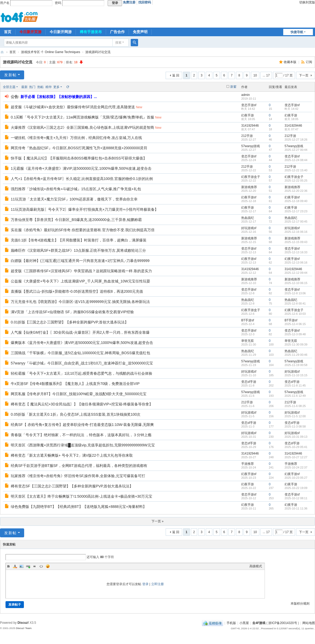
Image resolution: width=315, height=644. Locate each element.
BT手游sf (248, 320)
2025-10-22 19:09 (296, 488)
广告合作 (117, 32)
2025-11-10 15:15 (296, 375)
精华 (49, 87)
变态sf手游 (249, 382)
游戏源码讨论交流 (98, 52)
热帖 (40, 87)
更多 (56, 87)
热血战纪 (248, 218)
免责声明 (140, 32)
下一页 (304, 75)
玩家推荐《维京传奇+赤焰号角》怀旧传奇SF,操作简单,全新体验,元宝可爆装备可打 (78, 476)
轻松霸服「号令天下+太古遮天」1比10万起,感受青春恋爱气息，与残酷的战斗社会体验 (82, 373)
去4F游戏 (2, 52)
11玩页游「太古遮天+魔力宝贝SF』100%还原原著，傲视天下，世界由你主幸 (74, 199)
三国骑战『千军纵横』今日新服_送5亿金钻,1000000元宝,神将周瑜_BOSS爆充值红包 (80, 353)
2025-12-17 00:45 (296, 221)
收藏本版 (290, 62)
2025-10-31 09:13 (296, 437)
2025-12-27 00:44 (296, 150)
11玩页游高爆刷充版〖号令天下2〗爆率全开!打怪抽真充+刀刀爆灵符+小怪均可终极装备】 (85, 209)
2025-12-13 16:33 (296, 252)
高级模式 (256, 566)
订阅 (309, 62)
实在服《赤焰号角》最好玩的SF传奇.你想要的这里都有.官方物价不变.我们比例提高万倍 (83, 230)
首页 (8, 32)
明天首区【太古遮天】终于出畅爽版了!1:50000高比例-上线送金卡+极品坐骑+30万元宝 (82, 496)
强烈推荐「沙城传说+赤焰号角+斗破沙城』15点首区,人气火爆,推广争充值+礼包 (76, 189)
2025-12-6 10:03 (295, 314)
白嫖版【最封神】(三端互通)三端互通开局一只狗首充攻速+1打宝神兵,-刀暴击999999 (80, 261)
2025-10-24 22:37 (296, 467)
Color (15, 566)
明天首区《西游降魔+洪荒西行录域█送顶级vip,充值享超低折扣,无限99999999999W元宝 (83, 445)
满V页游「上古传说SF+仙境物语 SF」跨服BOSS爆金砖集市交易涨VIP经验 (72, 312)
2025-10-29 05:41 (296, 447)
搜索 (118, 43)
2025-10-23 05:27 (296, 478)
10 (255, 75)
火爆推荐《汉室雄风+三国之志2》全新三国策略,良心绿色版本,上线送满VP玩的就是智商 (82, 127)
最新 (24, 87)
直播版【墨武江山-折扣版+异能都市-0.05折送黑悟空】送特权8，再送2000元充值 (77, 291)
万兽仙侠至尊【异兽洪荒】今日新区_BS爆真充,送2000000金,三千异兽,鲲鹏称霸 (76, 220)
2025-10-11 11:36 (296, 508)
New (139, 107)
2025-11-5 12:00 (295, 416)
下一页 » (157, 521)
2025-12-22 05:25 (296, 181)
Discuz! (23, 623)
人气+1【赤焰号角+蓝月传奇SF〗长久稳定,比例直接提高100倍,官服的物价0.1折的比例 (82, 179)
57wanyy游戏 (251, 146)
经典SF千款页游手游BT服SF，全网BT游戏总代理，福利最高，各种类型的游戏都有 (79, 466)
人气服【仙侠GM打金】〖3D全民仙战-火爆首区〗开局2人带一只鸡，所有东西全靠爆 (80, 332)
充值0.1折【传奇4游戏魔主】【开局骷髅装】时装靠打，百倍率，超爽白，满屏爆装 (79, 240)
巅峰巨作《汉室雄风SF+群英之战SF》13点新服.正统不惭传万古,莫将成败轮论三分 (78, 250)
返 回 (176, 75)
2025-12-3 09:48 (295, 334)
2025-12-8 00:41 (295, 303)
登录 (145, 584)
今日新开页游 (30, 32)
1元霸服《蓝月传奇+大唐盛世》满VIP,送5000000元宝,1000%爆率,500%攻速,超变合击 (81, 168)
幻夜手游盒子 (251, 177)
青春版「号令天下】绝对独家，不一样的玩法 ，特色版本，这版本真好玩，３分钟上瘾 (81, 435)
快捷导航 (297, 32)
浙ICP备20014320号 (283, 623)
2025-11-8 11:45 (295, 385)
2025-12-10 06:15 (296, 283)
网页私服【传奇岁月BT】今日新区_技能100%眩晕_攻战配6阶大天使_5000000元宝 (79, 394)
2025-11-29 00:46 (296, 355)
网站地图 (309, 623)
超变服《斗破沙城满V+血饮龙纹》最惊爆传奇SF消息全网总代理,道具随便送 (73, 107)
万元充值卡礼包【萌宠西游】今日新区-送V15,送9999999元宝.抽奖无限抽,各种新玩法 (80, 302)
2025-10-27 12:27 (296, 457)
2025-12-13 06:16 (296, 262)
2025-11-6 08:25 (295, 406)
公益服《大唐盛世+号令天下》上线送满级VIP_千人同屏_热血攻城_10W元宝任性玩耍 (80, 281)
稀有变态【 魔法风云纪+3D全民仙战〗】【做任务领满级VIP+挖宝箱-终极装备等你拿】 (82, 404)
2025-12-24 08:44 (296, 160)
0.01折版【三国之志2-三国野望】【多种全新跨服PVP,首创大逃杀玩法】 (70, 322)
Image (22, 566)
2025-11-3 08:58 (295, 426)
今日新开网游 (61, 32)
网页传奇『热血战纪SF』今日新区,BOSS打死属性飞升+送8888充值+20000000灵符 (79, 148)
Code (41, 566)
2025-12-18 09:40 (296, 201)
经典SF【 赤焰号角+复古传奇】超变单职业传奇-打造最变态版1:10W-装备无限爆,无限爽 (82, 425)
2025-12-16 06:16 (296, 232)
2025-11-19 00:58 (296, 365)
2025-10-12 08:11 (296, 498)
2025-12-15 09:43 (296, 242)
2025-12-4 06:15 (295, 324)
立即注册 (157, 584)
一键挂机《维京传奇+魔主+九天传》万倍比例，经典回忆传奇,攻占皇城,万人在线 (76, 138)
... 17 (266, 75)
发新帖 (10, 75)
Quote (35, 566)
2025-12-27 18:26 (296, 140)
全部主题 (9, 87)
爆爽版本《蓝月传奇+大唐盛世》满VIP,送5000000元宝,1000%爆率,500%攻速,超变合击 (82, 343)
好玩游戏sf (249, 228)
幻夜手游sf (249, 197)
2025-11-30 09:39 (296, 344)
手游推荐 (248, 464)
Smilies (48, 566)
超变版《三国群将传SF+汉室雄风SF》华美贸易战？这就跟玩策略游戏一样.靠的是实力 (81, 271)
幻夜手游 (248, 115)
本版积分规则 (300, 604)
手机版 (231, 623)
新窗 (233, 87)
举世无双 (248, 341)
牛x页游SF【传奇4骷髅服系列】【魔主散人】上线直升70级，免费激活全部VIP (75, 384)
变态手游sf (249, 105)
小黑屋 (244, 623)
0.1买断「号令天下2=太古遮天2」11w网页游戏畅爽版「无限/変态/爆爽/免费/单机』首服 (82, 117)
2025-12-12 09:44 (296, 273)
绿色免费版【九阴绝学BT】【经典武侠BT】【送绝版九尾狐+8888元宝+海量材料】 (79, 507)
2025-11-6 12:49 (295, 396)
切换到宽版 (307, 2)
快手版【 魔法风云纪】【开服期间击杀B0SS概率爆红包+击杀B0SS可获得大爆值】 (79, 158)
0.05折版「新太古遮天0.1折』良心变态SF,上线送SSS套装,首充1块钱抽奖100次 (76, 414)
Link (28, 566)
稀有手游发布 (91, 32)
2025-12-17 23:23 (296, 211)
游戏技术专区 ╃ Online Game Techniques (51, 52)
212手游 (247, 136)
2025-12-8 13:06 (295, 293)
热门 (32, 87)
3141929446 (250, 126)
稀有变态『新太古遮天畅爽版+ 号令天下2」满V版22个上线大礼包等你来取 (72, 455)
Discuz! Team (24, 628)
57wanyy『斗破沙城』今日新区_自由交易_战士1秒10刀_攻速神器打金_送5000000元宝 (82, 363)
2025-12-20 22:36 (296, 191)
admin (246, 95)
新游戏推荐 (249, 187)
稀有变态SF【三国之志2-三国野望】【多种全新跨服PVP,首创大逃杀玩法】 (72, 486)
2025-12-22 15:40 (296, 170)
